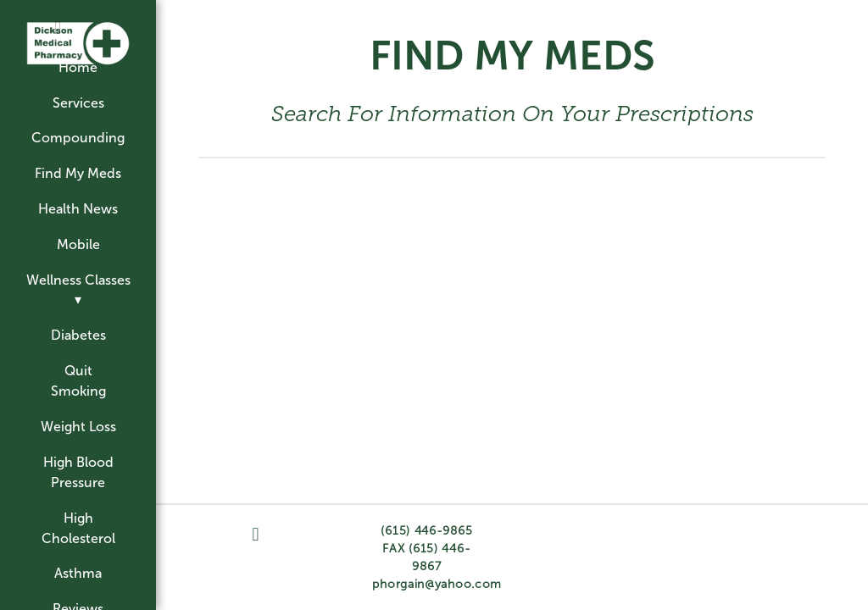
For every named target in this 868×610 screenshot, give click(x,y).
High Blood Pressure (78, 472)
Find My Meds (78, 173)
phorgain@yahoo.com (437, 584)
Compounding (78, 138)
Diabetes (78, 335)
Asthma (78, 573)
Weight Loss (78, 427)
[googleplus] (98, 21)
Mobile (78, 244)
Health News (78, 209)
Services (78, 103)
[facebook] (58, 29)
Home (78, 67)
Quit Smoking (78, 381)
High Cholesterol (78, 528)
